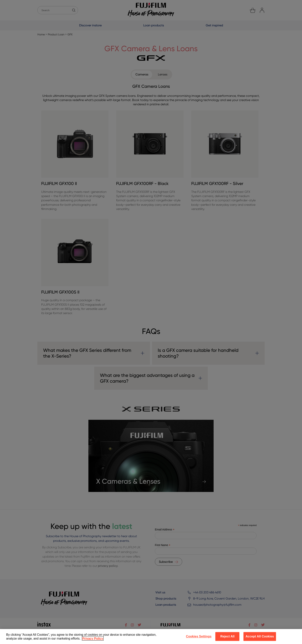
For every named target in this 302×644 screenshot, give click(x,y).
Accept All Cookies (260, 636)
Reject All (227, 636)
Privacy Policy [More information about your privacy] (93, 639)
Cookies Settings (199, 636)
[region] (151, 636)
